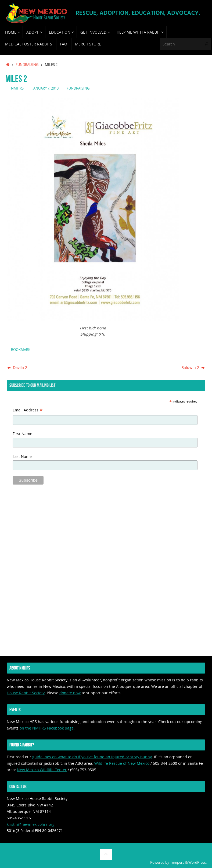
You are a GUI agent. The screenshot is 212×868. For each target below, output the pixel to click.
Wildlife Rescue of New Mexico (122, 763)
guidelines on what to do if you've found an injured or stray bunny (92, 757)
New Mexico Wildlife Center (42, 770)
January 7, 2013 (46, 88)
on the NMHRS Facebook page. (47, 728)
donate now (70, 693)
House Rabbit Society (26, 693)
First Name (22, 434)
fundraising (27, 65)
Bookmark (21, 350)
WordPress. (197, 862)
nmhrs (17, 88)
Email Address (28, 411)
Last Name (22, 456)
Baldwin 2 (193, 367)
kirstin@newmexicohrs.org (31, 824)
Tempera (177, 862)
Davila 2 (17, 367)
